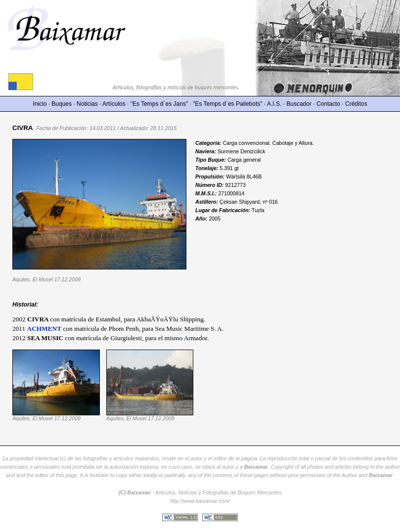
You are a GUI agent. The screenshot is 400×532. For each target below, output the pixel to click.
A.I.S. (274, 104)
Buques (62, 104)
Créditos (356, 104)
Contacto (328, 104)
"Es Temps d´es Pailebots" (227, 104)
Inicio (40, 104)
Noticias (87, 104)
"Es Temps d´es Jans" (159, 104)
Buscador (299, 104)
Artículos (114, 104)
